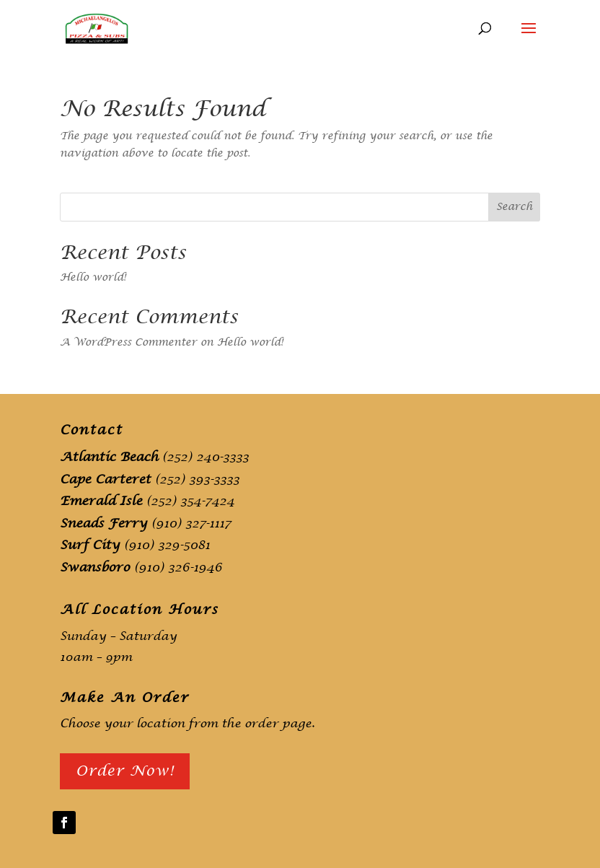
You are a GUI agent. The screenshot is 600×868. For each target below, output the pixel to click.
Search (514, 207)
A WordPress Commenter (128, 342)
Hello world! (93, 277)
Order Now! (125, 771)
